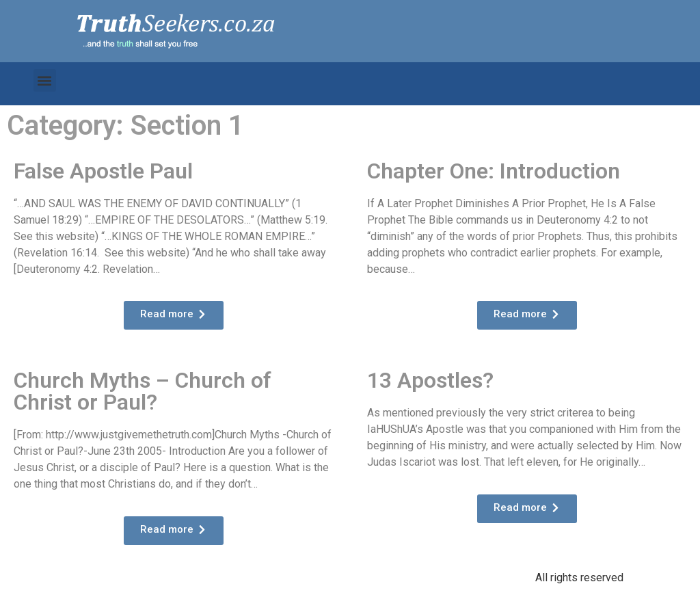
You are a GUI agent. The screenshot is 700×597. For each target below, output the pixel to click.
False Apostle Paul (103, 171)
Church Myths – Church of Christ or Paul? (143, 391)
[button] (45, 80)
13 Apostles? (430, 380)
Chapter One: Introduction (494, 171)
